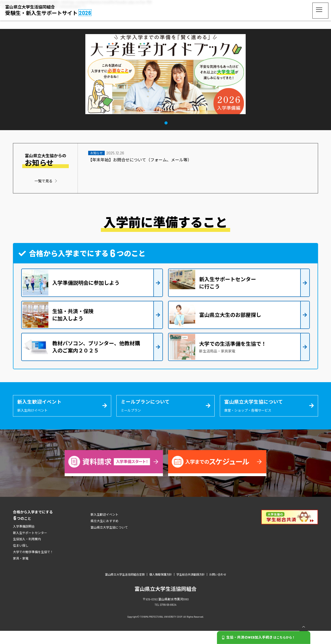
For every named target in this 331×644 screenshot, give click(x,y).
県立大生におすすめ (104, 534)
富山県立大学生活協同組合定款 (125, 587)
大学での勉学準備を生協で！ (33, 565)
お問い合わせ (218, 587)
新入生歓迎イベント (104, 528)
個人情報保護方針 (161, 587)
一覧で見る (43, 181)
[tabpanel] (165, 74)
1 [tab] (166, 122)
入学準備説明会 (24, 539)
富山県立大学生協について (109, 540)
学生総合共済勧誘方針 (191, 587)
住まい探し (21, 559)
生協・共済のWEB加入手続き (260, 637)
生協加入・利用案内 (27, 552)
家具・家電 (21, 571)
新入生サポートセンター (30, 546)
